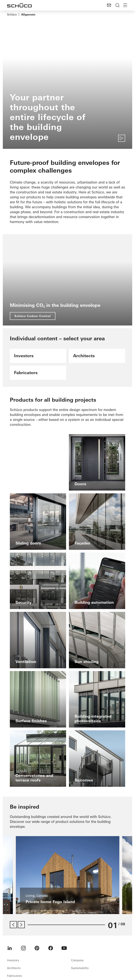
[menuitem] (10, 948)
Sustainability (80, 968)
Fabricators (15, 976)
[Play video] (122, 138)
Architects (14, 968)
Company (77, 960)
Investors (13, 960)
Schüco (12, 14)
